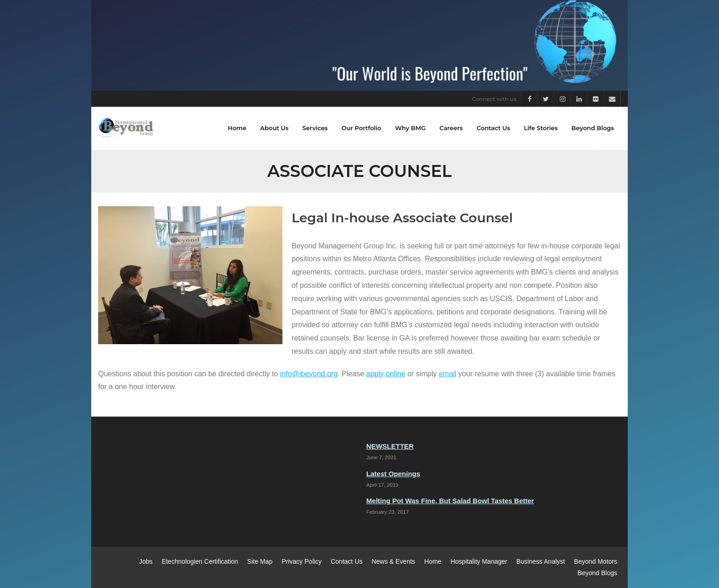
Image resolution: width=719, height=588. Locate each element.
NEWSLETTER (390, 446)
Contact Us (346, 561)
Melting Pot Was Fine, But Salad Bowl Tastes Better (450, 501)
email (448, 374)
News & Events (393, 561)
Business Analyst (541, 561)
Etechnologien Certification (200, 561)
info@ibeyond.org (309, 374)
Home (433, 561)
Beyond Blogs (597, 573)
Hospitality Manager (479, 561)
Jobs (146, 561)
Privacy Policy (301, 561)
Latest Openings (393, 474)
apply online (386, 374)
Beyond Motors (596, 561)
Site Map (260, 561)
